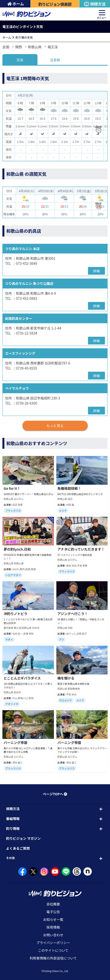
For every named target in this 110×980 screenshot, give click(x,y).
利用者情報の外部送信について (53, 958)
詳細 (96, 271)
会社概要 (53, 904)
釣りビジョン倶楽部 (55, 4)
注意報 (55, 60)
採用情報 (53, 927)
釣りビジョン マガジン (23, 838)
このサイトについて (53, 950)
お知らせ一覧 (53, 919)
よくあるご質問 (18, 848)
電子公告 (53, 912)
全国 (6, 47)
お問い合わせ (53, 935)
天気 (20, 60)
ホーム (16, 4)
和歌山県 (35, 47)
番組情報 (13, 819)
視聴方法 (95, 4)
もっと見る (55, 426)
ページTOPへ (55, 794)
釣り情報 (13, 828)
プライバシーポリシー (53, 943)
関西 (19, 47)
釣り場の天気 (24, 37)
